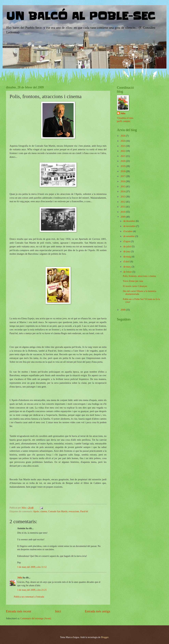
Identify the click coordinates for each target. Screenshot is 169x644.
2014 (123, 192)
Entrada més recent (19, 611)
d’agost (127, 241)
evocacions (74, 511)
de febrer (128, 272)
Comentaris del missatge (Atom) (36, 618)
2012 (123, 202)
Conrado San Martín (58, 511)
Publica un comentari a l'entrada (29, 597)
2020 (123, 161)
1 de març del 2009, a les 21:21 (32, 590)
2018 (123, 171)
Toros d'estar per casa (133, 281)
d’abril (127, 262)
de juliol (128, 247)
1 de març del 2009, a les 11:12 (32, 567)
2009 (123, 217)
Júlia (20, 578)
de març (128, 267)
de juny (127, 251)
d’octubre (128, 231)
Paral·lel (84, 511)
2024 (123, 141)
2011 (123, 207)
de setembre (129, 236)
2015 (123, 187)
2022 (123, 151)
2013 (123, 197)
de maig (128, 257)
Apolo (36, 511)
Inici (58, 611)
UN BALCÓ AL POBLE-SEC (80, 16)
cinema (44, 511)
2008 (123, 310)
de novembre (130, 226)
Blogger (105, 637)
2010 (123, 212)
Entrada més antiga (97, 611)
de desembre (130, 221)
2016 (123, 181)
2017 (123, 176)
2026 (123, 136)
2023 (123, 146)
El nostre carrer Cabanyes (135, 286)
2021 (123, 156)
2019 (123, 166)
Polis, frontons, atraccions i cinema (139, 276)
